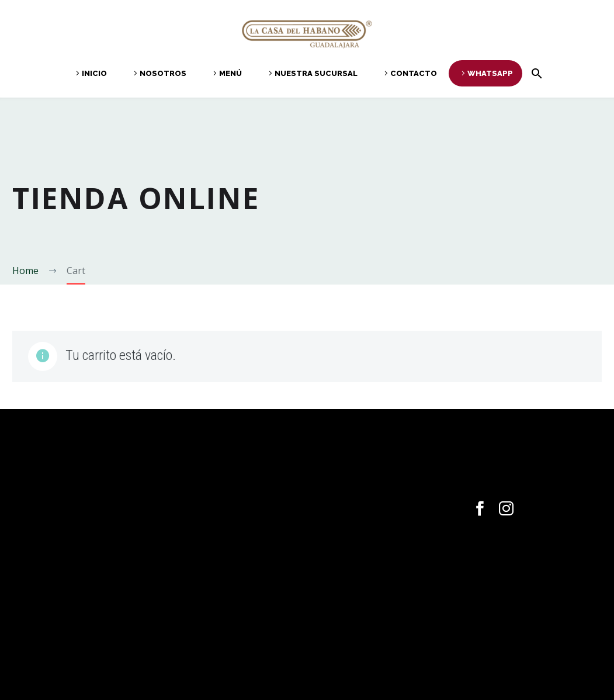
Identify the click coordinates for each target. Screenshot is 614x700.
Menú (230, 73)
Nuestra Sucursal (316, 73)
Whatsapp (490, 73)
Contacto (414, 73)
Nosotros (163, 73)
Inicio (94, 73)
